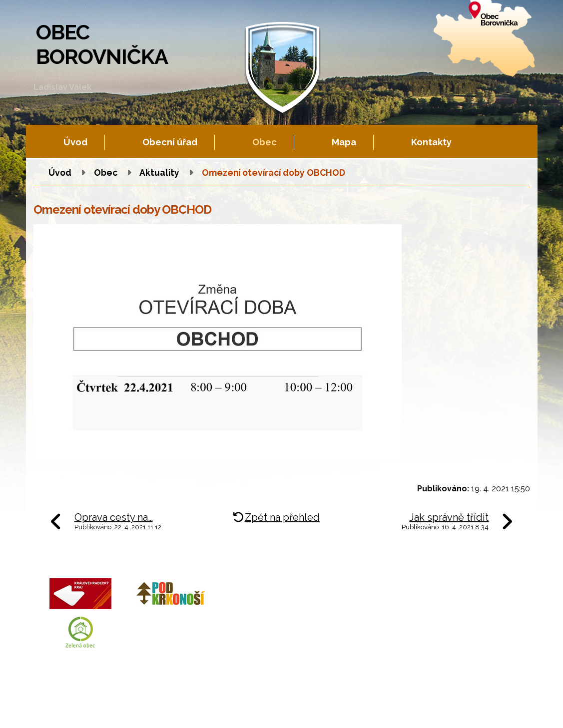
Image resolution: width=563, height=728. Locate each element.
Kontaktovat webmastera (143, 710)
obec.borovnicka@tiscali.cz (334, 634)
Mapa (344, 142)
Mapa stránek (253, 710)
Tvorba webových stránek (124, 719)
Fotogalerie (208, 710)
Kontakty (431, 142)
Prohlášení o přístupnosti (320, 710)
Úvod (75, 142)
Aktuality (159, 173)
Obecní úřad (170, 142)
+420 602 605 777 (317, 610)
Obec (265, 142)
